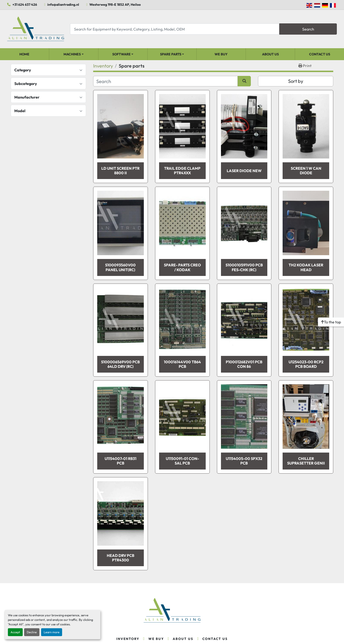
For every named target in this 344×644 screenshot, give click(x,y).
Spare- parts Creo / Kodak (182, 267)
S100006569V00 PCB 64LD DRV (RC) (120, 364)
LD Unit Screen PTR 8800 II (120, 171)
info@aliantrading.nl (63, 5)
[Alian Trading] (172, 610)
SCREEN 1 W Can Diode (306, 171)
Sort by (296, 81)
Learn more (52, 632)
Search (308, 29)
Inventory (128, 639)
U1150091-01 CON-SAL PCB (182, 461)
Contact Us (320, 54)
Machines (72, 54)
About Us (270, 54)
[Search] (175, 29)
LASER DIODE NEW (244, 171)
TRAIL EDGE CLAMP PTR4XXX (182, 171)
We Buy (221, 54)
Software (121, 54)
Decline (32, 632)
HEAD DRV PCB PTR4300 (121, 558)
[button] (74, 54)
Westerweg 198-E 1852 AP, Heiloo (115, 5)
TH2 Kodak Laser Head (306, 267)
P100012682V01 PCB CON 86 (244, 364)
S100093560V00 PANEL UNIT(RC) (120, 267)
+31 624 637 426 (25, 5)
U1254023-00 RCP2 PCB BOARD (306, 364)
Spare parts (171, 54)
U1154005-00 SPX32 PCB (244, 461)
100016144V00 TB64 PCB (182, 364)
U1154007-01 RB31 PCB (121, 461)
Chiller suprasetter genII (306, 461)
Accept (15, 632)
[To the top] (331, 322)
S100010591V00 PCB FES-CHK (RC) (244, 267)
